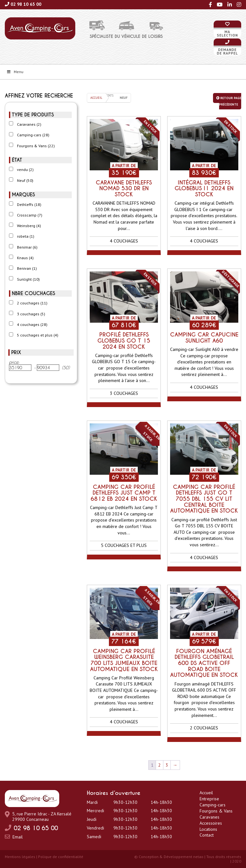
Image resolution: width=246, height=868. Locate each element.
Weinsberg (29, 226)
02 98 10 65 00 (26, 4)
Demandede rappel (227, 51)
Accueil (96, 98)
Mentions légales (20, 857)
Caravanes (29, 124)
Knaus (25, 258)
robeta (26, 236)
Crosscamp (30, 215)
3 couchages (31, 314)
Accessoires (211, 823)
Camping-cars (33, 135)
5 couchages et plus (38, 335)
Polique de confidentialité (61, 857)
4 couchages (32, 324)
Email (18, 837)
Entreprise (209, 799)
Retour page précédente (229, 101)
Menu (15, 72)
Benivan (27, 268)
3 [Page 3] (167, 765)
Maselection (227, 34)
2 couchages (32, 303)
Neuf (25, 180)
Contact (207, 835)
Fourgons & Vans (36, 146)
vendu (25, 170)
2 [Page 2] (160, 765)
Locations (208, 829)
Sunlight (28, 279)
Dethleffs (29, 204)
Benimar (27, 247)
